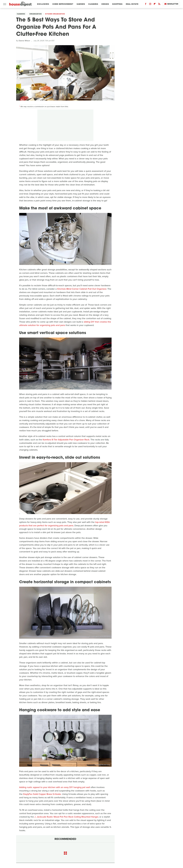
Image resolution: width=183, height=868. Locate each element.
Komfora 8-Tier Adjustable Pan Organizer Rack (66, 440)
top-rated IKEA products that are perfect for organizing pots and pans (64, 524)
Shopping (117, 4)
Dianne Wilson (24, 41)
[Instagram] (150, 4)
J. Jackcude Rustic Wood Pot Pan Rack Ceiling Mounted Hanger (66, 817)
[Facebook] (146, 4)
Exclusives (43, 4)
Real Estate (132, 4)
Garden (81, 4)
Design (105, 4)
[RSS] (159, 4)
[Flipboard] (155, 4)
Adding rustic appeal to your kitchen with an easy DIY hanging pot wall (55, 787)
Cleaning (93, 4)
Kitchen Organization (55, 14)
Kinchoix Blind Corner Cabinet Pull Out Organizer (82, 289)
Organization (35, 14)
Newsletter (171, 4)
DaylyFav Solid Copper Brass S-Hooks (42, 794)
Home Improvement (63, 4)
